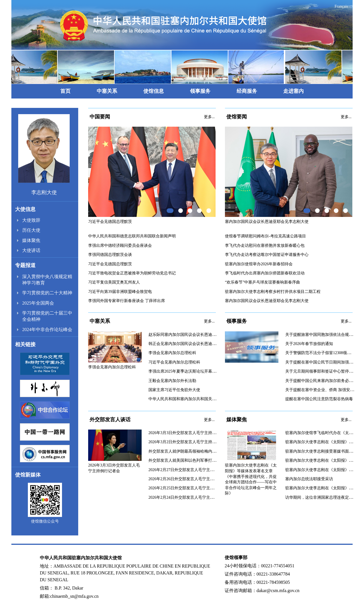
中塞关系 (107, 91)
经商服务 (247, 91)
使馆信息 (154, 91)
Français (341, 6)
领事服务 (200, 91)
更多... (209, 117)
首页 (65, 91)
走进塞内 (293, 91)
